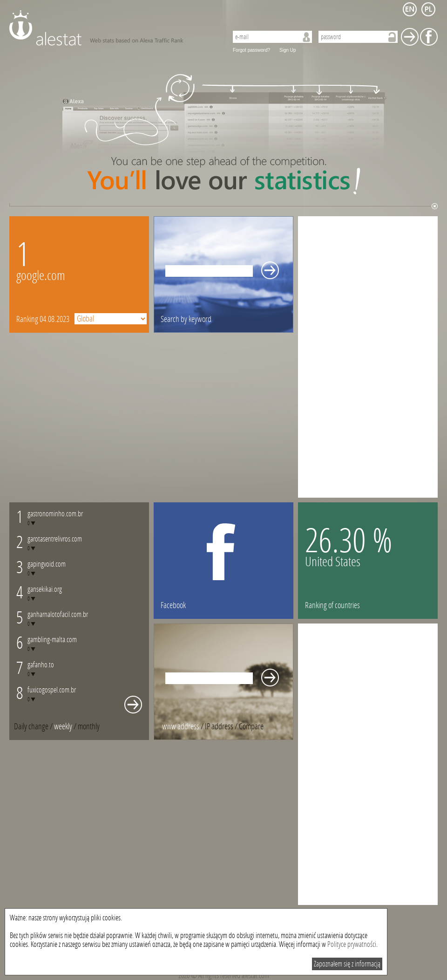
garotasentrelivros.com (55, 539)
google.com (41, 276)
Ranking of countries (332, 605)
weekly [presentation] (63, 726)
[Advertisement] (344, 356)
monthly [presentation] (89, 726)
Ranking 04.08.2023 (43, 319)
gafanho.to (41, 665)
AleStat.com (113, 28)
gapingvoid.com (47, 564)
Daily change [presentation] (31, 726)
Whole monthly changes (133, 705)
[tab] (89, 726)
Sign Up (288, 50)
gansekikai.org (45, 589)
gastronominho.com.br (55, 514)
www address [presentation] (181, 726)
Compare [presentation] (251, 726)
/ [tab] (34, 726)
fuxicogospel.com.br (52, 690)
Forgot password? (251, 50)
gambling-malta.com (52, 640)
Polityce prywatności (352, 944)
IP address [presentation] (219, 726)
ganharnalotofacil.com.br (58, 614)
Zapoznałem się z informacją (347, 964)
